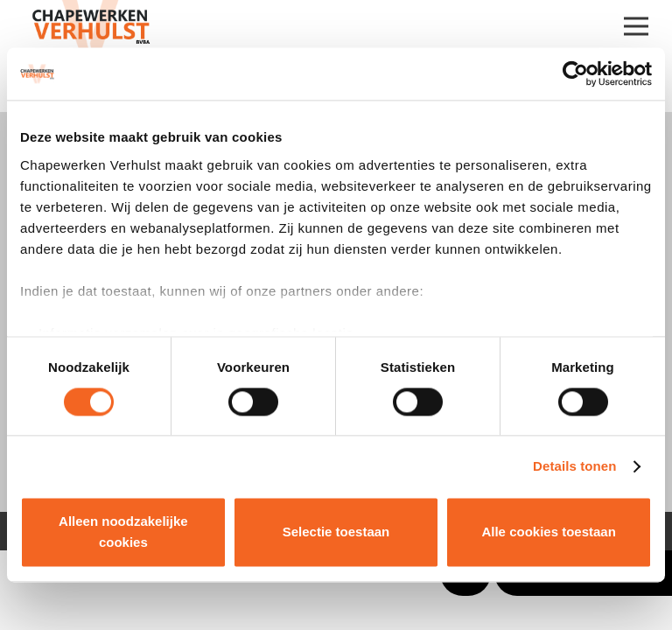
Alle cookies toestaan (548, 532)
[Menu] (636, 26)
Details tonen (574, 466)
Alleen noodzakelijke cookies (123, 532)
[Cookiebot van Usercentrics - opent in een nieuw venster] (575, 73)
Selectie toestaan (336, 532)
